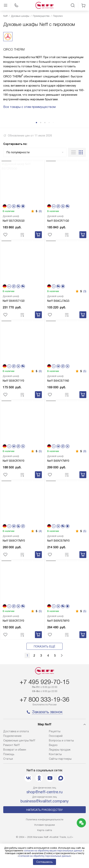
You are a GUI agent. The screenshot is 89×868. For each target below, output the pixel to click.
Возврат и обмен (15, 750)
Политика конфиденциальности (45, 819)
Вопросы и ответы (61, 740)
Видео (53, 745)
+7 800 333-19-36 (44, 699)
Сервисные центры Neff (19, 740)
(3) (85, 291)
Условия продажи (44, 825)
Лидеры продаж (60, 750)
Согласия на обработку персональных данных (44, 856)
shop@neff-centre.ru (44, 792)
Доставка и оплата (16, 731)
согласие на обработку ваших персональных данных (53, 851)
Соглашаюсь (44, 862)
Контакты (55, 754)
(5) (85, 371)
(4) (40, 531)
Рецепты (55, 731)
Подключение (12, 736)
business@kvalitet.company (45, 801)
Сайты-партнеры (60, 759)
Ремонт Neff (12, 745)
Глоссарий (56, 736)
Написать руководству (44, 810)
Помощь (9, 754)
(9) (85, 451)
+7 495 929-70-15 (44, 682)
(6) (40, 211)
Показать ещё (44, 646)
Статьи (8, 759)
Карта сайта (45, 830)
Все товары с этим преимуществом (29, 107)
